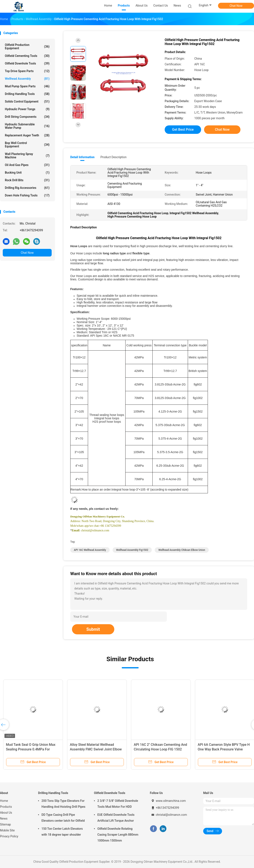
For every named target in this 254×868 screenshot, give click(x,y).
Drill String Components (27, 117)
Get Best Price (183, 130)
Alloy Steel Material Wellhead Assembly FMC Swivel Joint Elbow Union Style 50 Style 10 (96, 749)
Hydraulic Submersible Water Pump (27, 126)
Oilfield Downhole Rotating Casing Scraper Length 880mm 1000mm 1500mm (118, 835)
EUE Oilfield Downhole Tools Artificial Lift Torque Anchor (116, 818)
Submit (93, 629)
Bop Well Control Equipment (27, 145)
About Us (6, 813)
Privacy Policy (9, 836)
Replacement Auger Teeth (27, 135)
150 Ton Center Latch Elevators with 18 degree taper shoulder (62, 832)
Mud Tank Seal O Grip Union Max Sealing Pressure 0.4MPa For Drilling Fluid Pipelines (31, 749)
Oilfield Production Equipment (27, 47)
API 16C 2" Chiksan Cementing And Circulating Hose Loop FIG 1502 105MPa (160, 749)
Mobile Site (7, 830)
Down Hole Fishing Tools (27, 195)
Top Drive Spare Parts (27, 71)
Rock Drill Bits (27, 180)
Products (6, 807)
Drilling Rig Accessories (27, 188)
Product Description (113, 157)
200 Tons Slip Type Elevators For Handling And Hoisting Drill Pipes (63, 804)
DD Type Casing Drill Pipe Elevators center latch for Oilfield (63, 818)
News (4, 819)
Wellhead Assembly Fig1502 (132, 550)
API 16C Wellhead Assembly (90, 550)
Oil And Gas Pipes (27, 165)
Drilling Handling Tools (27, 94)
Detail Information (82, 157)
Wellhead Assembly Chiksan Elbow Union (182, 550)
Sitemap (5, 824)
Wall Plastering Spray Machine (27, 156)
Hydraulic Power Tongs (27, 109)
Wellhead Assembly (27, 79)
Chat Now (236, 6)
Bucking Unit (27, 173)
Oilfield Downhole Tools (27, 63)
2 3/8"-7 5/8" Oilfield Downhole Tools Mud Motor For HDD (118, 804)
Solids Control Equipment (27, 101)
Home (4, 801)
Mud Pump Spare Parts (27, 86)
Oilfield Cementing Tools (27, 56)
